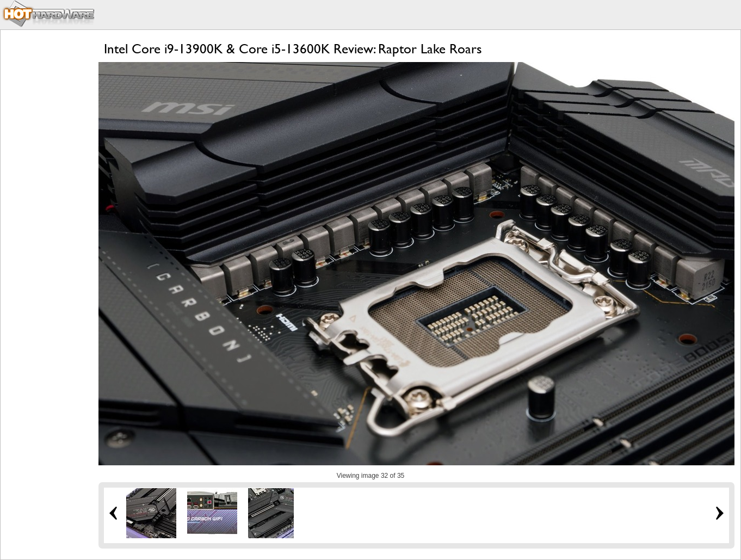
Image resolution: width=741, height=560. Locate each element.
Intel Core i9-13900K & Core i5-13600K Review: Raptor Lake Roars (293, 49)
